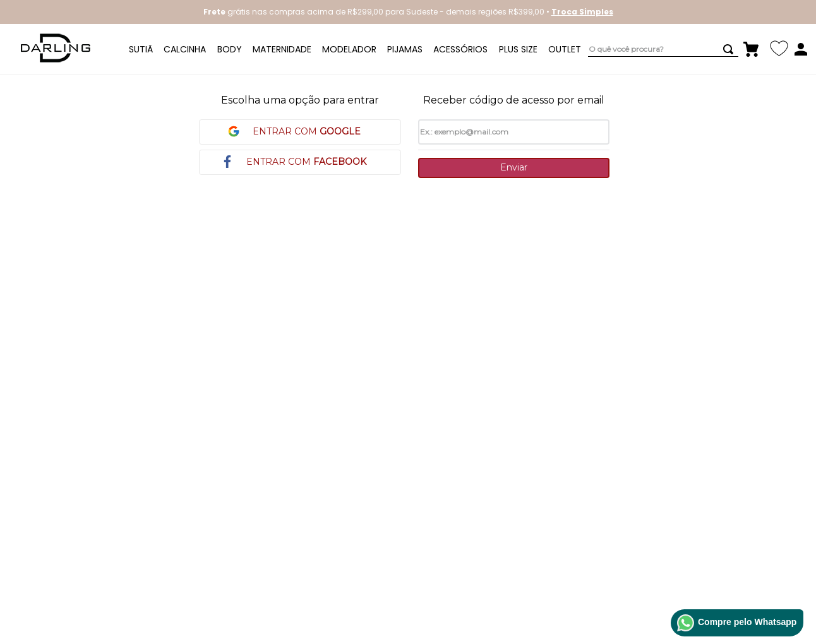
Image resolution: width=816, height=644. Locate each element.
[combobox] (663, 50)
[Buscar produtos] (731, 49)
